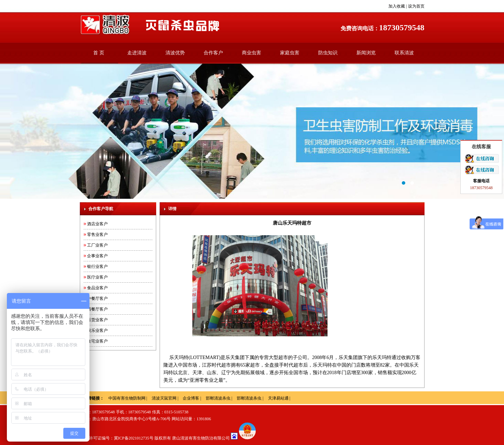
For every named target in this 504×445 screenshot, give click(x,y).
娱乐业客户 (97, 330)
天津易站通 (278, 398)
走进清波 (137, 53)
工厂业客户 (97, 245)
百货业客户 (97, 320)
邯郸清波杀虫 (218, 398)
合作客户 (213, 53)
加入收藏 (397, 6)
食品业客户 (97, 288)
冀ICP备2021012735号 (134, 438)
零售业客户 (97, 235)
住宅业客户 (97, 341)
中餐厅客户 (97, 299)
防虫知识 (328, 53)
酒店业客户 (97, 224)
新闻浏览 (366, 53)
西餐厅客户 (97, 309)
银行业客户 (97, 267)
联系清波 (404, 53)
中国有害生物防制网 (127, 398)
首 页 (99, 53)
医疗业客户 (97, 277)
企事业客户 (97, 256)
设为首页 (416, 6)
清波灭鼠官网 (164, 398)
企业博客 (191, 398)
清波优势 (175, 53)
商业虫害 (251, 53)
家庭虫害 (290, 53)
